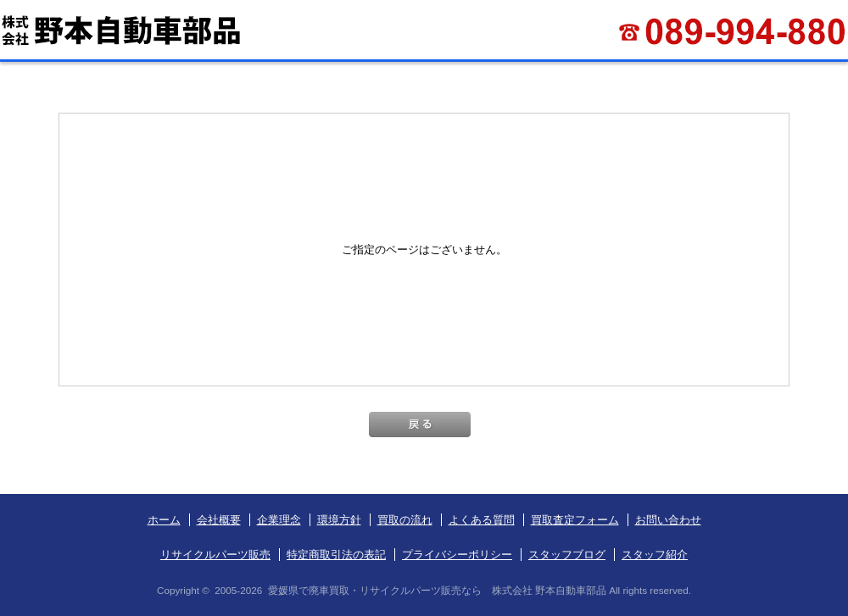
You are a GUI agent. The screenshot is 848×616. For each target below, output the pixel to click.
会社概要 (219, 520)
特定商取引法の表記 (336, 555)
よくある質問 (482, 520)
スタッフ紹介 (655, 555)
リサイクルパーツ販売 (215, 555)
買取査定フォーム (575, 520)
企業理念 (279, 520)
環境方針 (339, 520)
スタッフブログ (567, 555)
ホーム (164, 520)
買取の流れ (405, 520)
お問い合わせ (668, 520)
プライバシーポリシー (457, 555)
